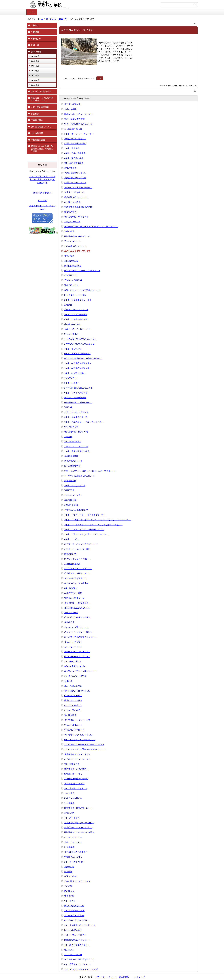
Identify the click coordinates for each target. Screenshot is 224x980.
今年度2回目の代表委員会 (76, 852)
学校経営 (35, 32)
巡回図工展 (69, 490)
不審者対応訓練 (71, 505)
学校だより (36, 39)
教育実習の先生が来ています (77, 608)
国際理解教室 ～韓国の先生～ (78, 402)
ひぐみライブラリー (73, 837)
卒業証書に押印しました (75, 173)
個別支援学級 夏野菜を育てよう (79, 959)
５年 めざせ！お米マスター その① (81, 969)
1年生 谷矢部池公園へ (75, 373)
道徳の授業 (69, 231)
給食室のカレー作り (73, 774)
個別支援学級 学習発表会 (76, 217)
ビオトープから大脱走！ (75, 935)
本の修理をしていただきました (78, 735)
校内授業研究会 (71, 261)
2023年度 (35, 85)
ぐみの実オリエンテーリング (77, 881)
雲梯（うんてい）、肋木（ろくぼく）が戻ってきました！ (90, 471)
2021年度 (63, 19)
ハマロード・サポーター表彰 (77, 549)
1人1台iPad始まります (74, 911)
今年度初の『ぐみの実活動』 (77, 920)
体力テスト (69, 950)
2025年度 (35, 61)
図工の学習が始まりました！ (77, 657)
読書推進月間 (70, 481)
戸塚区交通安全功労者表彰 (76, 779)
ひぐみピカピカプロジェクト (77, 759)
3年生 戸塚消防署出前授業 (77, 451)
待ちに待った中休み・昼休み (77, 617)
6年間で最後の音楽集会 (75, 153)
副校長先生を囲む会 (73, 798)
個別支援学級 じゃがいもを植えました (82, 271)
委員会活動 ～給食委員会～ (77, 603)
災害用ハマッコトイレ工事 (76, 446)
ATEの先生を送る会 (73, 129)
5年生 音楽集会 (72, 148)
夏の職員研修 (70, 715)
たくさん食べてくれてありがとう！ (80, 339)
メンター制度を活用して (75, 578)
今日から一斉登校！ (73, 642)
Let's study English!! (73, 930)
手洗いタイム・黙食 (73, 700)
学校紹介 (35, 25)
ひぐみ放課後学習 (72, 466)
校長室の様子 (70, 212)
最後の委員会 (70, 168)
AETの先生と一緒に (73, 593)
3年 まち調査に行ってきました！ (80, 925)
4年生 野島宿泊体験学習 (76, 315)
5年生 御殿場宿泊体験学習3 (77, 354)
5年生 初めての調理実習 (76, 393)
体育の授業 (69, 256)
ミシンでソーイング (73, 647)
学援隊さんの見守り (73, 857)
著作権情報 (124, 977)
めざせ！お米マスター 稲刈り (78, 632)
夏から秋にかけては (73, 686)
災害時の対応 (37, 120)
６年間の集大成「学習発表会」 (78, 188)
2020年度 (35, 80)
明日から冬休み (71, 334)
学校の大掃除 (70, 109)
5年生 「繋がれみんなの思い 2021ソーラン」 (86, 534)
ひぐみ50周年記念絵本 (41, 91)
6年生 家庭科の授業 (74, 158)
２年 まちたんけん (73, 842)
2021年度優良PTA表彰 (74, 784)
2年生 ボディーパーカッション (79, 134)
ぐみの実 (68, 886)
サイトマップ (139, 977)
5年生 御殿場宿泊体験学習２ (78, 363)
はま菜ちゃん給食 (72, 202)
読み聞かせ (69, 891)
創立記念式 (69, 813)
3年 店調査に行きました (76, 788)
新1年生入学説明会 (73, 266)
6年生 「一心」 (72, 539)
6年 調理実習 (71, 588)
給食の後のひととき (73, 461)
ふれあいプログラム (73, 495)
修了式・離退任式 (72, 104)
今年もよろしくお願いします (77, 329)
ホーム (32, 12)
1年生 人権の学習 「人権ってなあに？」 (84, 422)
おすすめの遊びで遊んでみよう (78, 388)
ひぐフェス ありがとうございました (81, 544)
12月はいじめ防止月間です (76, 412)
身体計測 (68, 305)
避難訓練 (68, 407)
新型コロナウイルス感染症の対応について (42, 99)
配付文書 (35, 45)
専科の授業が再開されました (77, 691)
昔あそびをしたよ (72, 241)
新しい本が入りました (74, 906)
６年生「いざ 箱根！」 (75, 139)
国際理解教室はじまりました (77, 940)
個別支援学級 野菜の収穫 (76, 432)
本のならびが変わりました (76, 627)
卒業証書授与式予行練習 (75, 143)
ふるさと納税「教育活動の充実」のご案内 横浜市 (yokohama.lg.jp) (42, 180)
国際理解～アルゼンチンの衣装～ (79, 832)
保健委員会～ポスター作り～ (77, 754)
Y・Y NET (42, 201)
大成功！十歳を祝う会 (74, 192)
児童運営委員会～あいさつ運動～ (79, 823)
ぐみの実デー (70, 378)
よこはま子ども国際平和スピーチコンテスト (84, 744)
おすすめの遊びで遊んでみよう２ (79, 344)
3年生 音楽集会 (72, 383)
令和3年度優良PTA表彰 (75, 666)
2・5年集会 (69, 847)
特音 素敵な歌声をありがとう (78, 124)
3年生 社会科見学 (73, 349)
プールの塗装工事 (72, 222)
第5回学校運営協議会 (74, 163)
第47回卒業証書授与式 (74, 119)
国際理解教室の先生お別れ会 (77, 236)
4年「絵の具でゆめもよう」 (77, 945)
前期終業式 (69, 622)
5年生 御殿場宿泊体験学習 (77, 368)
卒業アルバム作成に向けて (76, 510)
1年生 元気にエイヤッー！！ (78, 300)
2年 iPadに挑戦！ (73, 661)
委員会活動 (69, 896)
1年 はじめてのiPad (74, 862)
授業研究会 (69, 867)
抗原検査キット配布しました (77, 573)
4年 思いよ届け (72, 818)
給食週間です (70, 275)
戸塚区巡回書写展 (72, 564)
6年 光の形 (70, 901)
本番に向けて (70, 554)
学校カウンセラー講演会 (75, 398)
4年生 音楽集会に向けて (76, 417)
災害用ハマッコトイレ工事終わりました (82, 290)
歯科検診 (68, 872)
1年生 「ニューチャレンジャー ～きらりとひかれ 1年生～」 (93, 525)
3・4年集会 (69, 793)
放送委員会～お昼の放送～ (76, 769)
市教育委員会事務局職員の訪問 (78, 207)
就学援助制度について (41, 127)
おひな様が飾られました (75, 246)
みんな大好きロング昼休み (76, 583)
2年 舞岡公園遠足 (73, 441)
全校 (100, 78)
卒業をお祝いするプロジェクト (78, 114)
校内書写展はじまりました (76, 310)
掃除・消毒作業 (71, 613)
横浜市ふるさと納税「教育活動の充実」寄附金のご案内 (42, 149)
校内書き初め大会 (72, 324)
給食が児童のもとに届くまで (77, 652)
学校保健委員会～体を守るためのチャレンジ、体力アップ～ (91, 227)
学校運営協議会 (38, 140)
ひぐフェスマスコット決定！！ (78, 569)
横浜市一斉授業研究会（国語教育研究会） (83, 358)
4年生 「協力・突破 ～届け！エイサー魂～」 (86, 515)
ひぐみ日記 (51, 19)
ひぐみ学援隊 (37, 133)
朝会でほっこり (71, 285)
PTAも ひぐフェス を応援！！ (78, 559)
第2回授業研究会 (72, 764)
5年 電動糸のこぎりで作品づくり (80, 740)
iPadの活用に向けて (73, 696)
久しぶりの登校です (73, 705)
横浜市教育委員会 (42, 193)
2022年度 (35, 71)
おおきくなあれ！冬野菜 (75, 676)
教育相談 (35, 114)
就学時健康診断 (71, 456)
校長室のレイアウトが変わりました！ (81, 671)
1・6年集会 (69, 803)
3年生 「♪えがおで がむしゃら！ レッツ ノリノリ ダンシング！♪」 (98, 520)
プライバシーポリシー (106, 977)
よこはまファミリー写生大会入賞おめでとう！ (85, 749)
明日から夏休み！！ (73, 725)
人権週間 (68, 437)
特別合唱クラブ (71, 427)
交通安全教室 (70, 876)
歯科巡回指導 (70, 500)
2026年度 (35, 56)
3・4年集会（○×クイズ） (76, 295)
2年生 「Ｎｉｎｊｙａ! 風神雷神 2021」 (84, 530)
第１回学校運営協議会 (74, 916)
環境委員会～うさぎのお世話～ (78, 828)
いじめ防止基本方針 (40, 107)
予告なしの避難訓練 (73, 280)
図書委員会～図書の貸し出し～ (78, 808)
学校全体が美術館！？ (74, 730)
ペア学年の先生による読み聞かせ (79, 476)
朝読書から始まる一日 (74, 598)
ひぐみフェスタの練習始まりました (80, 637)
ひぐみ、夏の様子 (72, 710)
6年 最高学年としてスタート (78, 964)
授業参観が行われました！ (76, 197)
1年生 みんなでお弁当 (75, 485)
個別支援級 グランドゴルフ (77, 720)
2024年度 (35, 66)
